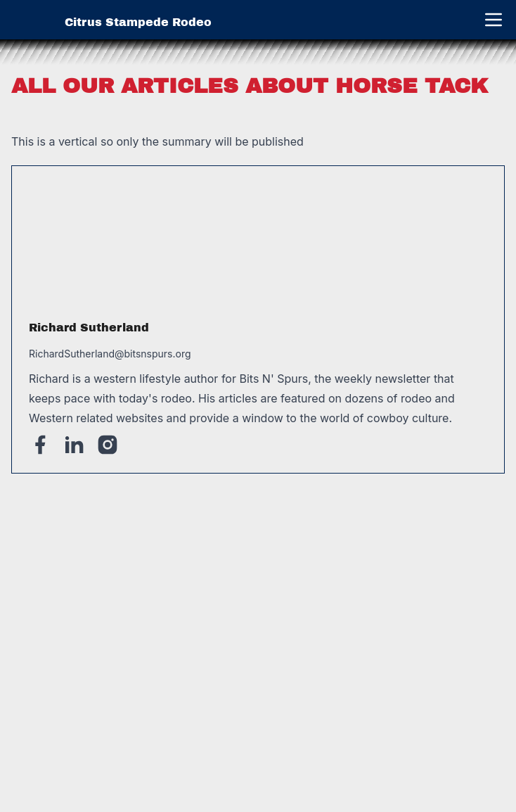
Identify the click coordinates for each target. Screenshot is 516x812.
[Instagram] (108, 445)
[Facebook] (40, 445)
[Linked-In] (74, 445)
